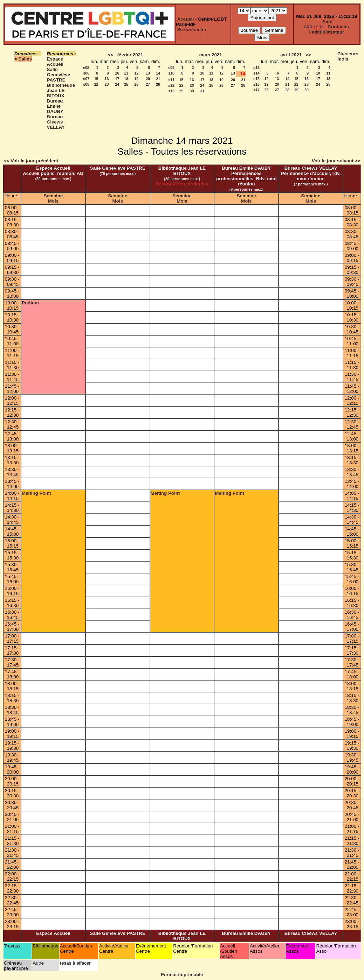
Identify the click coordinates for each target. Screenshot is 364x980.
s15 (256, 79)
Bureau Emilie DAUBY (55, 106)
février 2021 (130, 55)
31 (202, 91)
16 (107, 79)
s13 (171, 91)
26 (136, 84)
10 (117, 73)
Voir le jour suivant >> (336, 161)
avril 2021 (291, 55)
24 (117, 84)
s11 (171, 80)
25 (126, 84)
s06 (86, 73)
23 (107, 84)
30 (192, 91)
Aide (327, 22)
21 (158, 79)
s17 (256, 90)
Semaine (53, 196)
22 (96, 84)
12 (136, 73)
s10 (171, 73)
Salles (25, 59)
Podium (30, 303)
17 (117, 79)
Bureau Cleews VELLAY (56, 122)
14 (158, 73)
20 (148, 79)
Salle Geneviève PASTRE (59, 75)
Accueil (186, 19)
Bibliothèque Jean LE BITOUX (61, 90)
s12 (171, 85)
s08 (86, 84)
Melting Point (36, 493)
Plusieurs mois (348, 56)
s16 (256, 84)
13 (148, 73)
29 (181, 91)
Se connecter (192, 30)
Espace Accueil (55, 62)
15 (96, 79)
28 (158, 84)
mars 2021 (210, 55)
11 (126, 73)
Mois (53, 201)
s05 (86, 68)
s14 (256, 73)
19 (136, 79)
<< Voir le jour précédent (31, 161)
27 (148, 84)
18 (126, 79)
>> (308, 55)
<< (111, 55)
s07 (86, 79)
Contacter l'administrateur (329, 29)
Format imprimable (182, 975)
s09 (171, 68)
